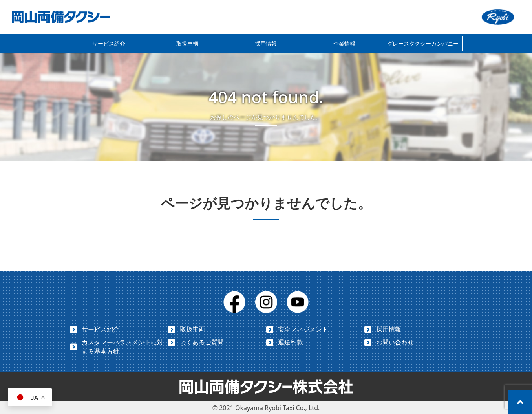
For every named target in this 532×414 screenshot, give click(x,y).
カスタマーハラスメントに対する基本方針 (122, 347)
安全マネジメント (303, 329)
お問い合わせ (395, 342)
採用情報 (266, 43)
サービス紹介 (109, 43)
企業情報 (344, 43)
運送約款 (291, 342)
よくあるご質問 (202, 342)
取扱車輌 (187, 43)
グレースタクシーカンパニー (423, 43)
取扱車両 (192, 329)
